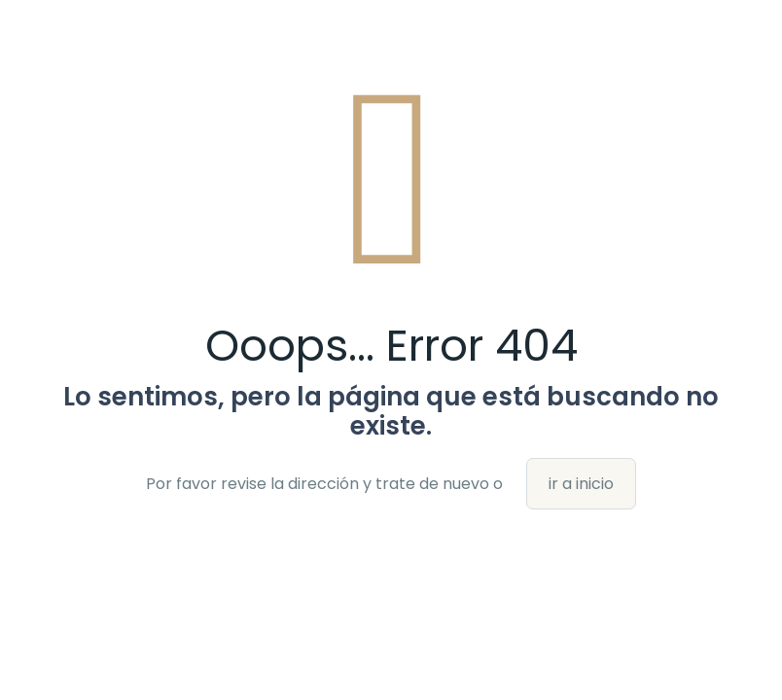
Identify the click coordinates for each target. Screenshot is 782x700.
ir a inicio (581, 484)
